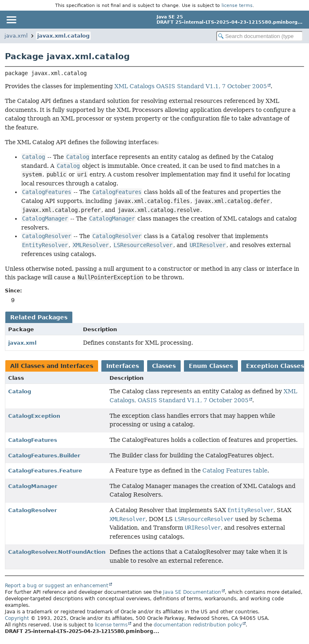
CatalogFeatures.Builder (44, 456)
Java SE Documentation (192, 592)
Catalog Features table (235, 470)
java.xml (16, 36)
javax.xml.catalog (63, 36)
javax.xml (22, 343)
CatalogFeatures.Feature (45, 471)
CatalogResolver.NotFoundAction (57, 552)
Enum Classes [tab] (211, 366)
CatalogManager (33, 486)
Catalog (20, 391)
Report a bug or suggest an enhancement (57, 586)
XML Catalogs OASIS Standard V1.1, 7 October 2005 (191, 86)
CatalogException (34, 416)
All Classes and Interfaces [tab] (52, 366)
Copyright (17, 618)
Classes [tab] (164, 366)
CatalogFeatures (33, 440)
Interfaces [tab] (123, 366)
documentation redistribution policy (198, 625)
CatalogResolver (32, 510)
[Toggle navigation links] (11, 20)
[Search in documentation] (260, 36)
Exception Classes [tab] (275, 366)
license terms (237, 5)
